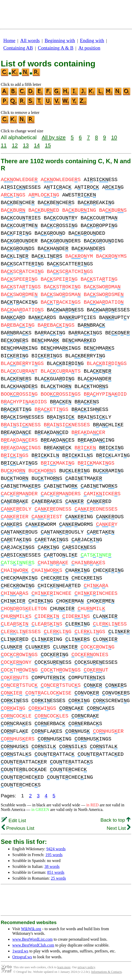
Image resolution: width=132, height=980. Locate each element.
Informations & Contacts (107, 972)
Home (9, 40)
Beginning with (60, 40)
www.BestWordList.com (32, 939)
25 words (58, 878)
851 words (56, 872)
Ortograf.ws (22, 957)
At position (89, 48)
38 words (52, 866)
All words (30, 40)
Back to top (115, 820)
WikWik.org (31, 929)
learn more (64, 967)
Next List (119, 828)
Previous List (18, 828)
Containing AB (18, 48)
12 (15, 145)
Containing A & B (56, 48)
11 (4, 145)
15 (48, 145)
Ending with (92, 40)
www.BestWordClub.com (33, 945)
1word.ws (20, 951)
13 (26, 145)
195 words (54, 855)
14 (37, 145)
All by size (54, 137)
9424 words (56, 849)
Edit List (14, 820)
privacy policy (86, 967)
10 (114, 137)
